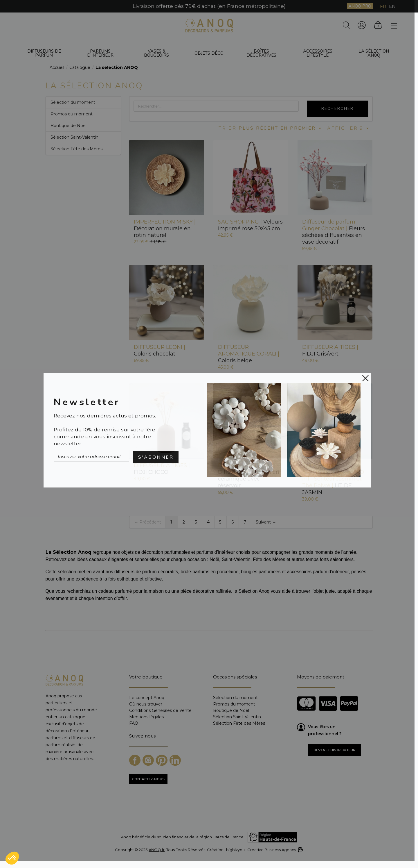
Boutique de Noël (69, 126)
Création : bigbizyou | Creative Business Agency (255, 850)
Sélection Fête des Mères (76, 149)
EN (392, 6)
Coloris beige (249, 354)
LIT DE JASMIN (333, 479)
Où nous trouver (146, 704)
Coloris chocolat (160, 350)
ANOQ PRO (360, 6)
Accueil (57, 67)
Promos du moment (72, 114)
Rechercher (338, 109)
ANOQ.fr (157, 850)
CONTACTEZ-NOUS (148, 779)
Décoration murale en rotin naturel (165, 228)
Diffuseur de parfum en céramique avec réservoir (249, 475)
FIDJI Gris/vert (330, 350)
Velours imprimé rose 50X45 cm (250, 225)
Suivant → (266, 522)
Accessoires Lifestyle (318, 53)
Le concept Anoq (147, 698)
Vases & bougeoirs (156, 53)
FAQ (134, 723)
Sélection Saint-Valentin (74, 137)
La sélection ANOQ (374, 53)
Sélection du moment (73, 102)
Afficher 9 (348, 128)
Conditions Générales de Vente (160, 710)
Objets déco (209, 53)
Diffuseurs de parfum (44, 53)
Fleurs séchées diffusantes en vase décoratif (334, 232)
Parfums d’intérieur (100, 53)
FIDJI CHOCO (162, 469)
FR (383, 6)
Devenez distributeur (334, 750)
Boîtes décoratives (261, 53)
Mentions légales (146, 717)
